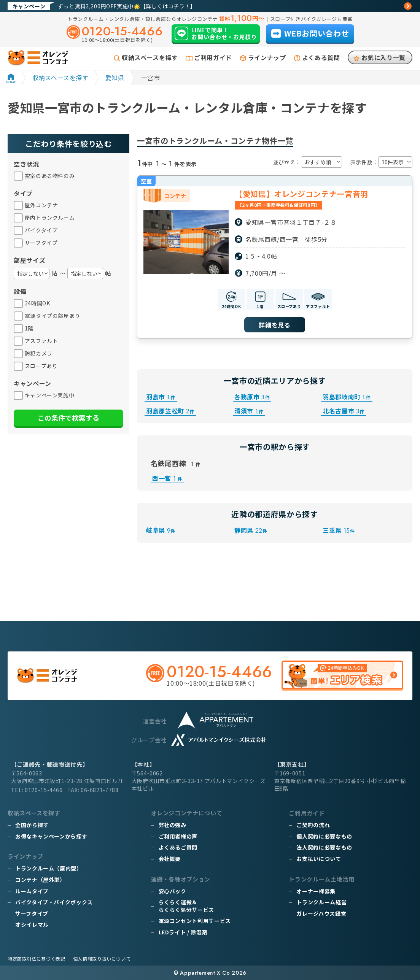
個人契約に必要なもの (324, 836)
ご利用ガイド (213, 57)
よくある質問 (321, 57)
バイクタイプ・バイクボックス (54, 902)
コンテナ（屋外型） (40, 880)
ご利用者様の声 (178, 836)
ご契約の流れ (313, 825)
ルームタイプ (32, 891)
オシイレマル (32, 924)
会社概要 (170, 859)
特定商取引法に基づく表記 (37, 959)
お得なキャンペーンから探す (51, 836)
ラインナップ (267, 57)
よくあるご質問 (178, 847)
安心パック (173, 891)
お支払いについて (319, 859)
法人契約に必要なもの (324, 847)
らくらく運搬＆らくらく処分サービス (186, 906)
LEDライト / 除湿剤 (183, 932)
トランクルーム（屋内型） (49, 868)
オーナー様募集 (316, 891)
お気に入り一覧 (383, 57)
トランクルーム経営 (321, 902)
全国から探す (32, 825)
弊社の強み (173, 825)
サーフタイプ (32, 913)
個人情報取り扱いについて (102, 959)
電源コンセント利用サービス (195, 921)
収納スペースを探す (150, 57)
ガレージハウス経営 (321, 913)
